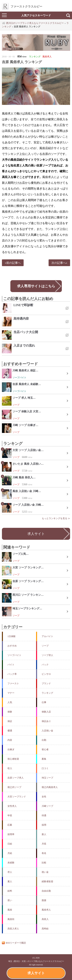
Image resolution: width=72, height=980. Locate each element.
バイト (11, 665)
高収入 (45, 919)
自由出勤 (46, 891)
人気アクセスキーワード (36, 15)
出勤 (44, 740)
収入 (10, 768)
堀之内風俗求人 (50, 787)
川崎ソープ (47, 806)
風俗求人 (46, 910)
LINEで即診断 (23, 305)
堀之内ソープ (14, 787)
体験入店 (46, 712)
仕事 (44, 702)
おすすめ (12, 646)
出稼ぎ (11, 749)
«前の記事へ (13, 263)
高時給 (45, 929)
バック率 (12, 674)
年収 (10, 815)
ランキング (47, 693)
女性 (44, 797)
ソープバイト (14, 655)
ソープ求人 (47, 655)
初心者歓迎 (13, 759)
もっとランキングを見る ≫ (56, 518)
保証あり (46, 721)
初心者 (45, 749)
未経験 (11, 863)
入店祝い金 (47, 731)
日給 (10, 844)
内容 (10, 740)
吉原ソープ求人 (16, 778)
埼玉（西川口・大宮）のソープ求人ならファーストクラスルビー (36, 961)
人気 (10, 702)
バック (45, 665)
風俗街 (11, 919)
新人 (44, 834)
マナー (11, 693)
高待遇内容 (21, 319)
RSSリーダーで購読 (16, 943)
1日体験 (12, 636)
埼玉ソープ (47, 778)
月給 (10, 853)
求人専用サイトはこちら (36, 286)
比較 (44, 863)
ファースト (13, 683)
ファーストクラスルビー (22, 6)
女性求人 (12, 806)
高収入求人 (13, 929)
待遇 (44, 815)
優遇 (10, 731)
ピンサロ (46, 674)
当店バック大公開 (26, 332)
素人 (10, 881)
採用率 (11, 834)
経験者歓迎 (47, 881)
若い (10, 900)
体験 (10, 712)
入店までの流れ (24, 345)
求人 (10, 872)
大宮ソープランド (17, 797)
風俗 (10, 910)
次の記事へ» (59, 263)
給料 (10, 891)
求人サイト (36, 973)
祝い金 (45, 872)
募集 (44, 759)
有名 (44, 853)
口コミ (45, 768)
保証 (10, 721)
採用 (44, 825)
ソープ (45, 646)
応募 (10, 825)
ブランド (46, 683)
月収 (44, 844)
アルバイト (47, 636)
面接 (44, 900)
